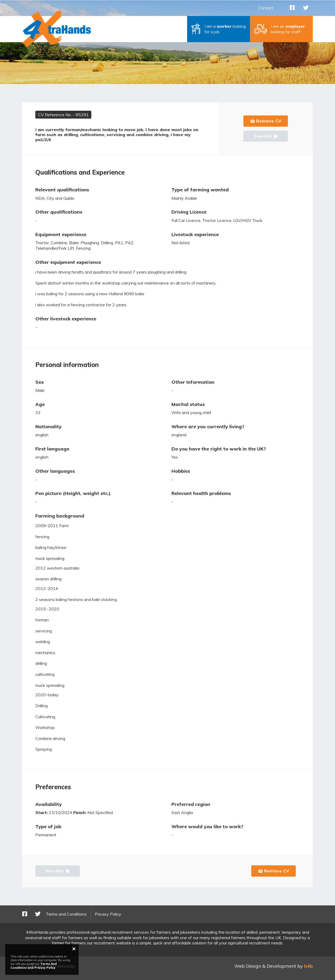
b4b (308, 966)
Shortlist (266, 136)
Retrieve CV (266, 121)
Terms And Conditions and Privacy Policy (34, 966)
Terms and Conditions (66, 914)
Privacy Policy (108, 914)
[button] (219, 29)
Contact (266, 8)
